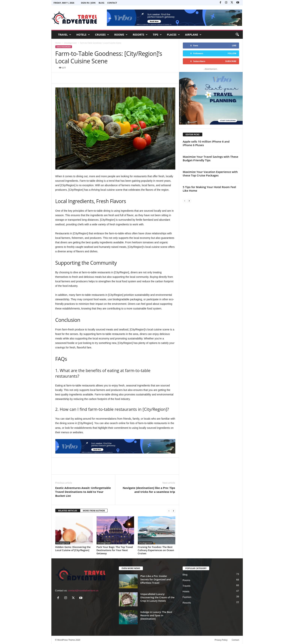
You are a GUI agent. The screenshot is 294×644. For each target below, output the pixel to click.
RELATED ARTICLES (68, 511)
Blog (101, 3)
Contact (112, 3)
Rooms (186, 580)
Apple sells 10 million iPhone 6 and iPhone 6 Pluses (206, 143)
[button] (237, 35)
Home (58, 43)
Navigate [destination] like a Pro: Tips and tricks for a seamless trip (149, 490)
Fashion (187, 597)
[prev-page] (169, 511)
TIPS (157, 35)
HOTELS (83, 35)
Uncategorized (70, 43)
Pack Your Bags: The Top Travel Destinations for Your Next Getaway (115, 550)
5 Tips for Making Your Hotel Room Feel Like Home (209, 189)
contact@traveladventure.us (83, 591)
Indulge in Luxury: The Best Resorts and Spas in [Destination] (156, 615)
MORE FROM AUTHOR (94, 511)
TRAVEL (65, 35)
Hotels (186, 591)
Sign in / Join (88, 3)
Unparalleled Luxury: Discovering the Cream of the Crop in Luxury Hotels (157, 597)
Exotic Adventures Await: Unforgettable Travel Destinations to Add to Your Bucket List (83, 492)
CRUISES (102, 35)
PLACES (173, 35)
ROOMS (121, 35)
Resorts (187, 603)
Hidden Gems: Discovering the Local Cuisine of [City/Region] (73, 549)
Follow (232, 53)
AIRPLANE (193, 35)
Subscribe (231, 61)
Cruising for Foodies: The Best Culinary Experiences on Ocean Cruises (156, 550)
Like (234, 45)
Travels (187, 586)
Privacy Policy (221, 640)
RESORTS (140, 35)
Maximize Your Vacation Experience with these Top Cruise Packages (210, 174)
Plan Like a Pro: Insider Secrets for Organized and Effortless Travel (156, 579)
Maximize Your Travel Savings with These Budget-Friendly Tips (211, 158)
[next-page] (173, 511)
